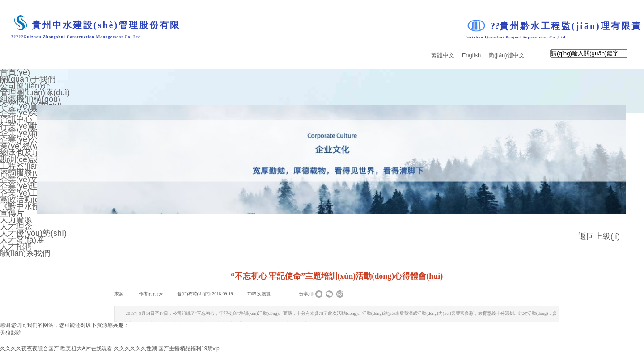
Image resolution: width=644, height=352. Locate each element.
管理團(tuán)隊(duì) (35, 92)
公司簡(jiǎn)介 (25, 86)
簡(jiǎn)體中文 (506, 55)
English (472, 55)
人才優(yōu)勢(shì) (33, 233)
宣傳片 (12, 213)
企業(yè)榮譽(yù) (30, 113)
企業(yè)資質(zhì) (31, 106)
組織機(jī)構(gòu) (30, 99)
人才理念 (16, 226)
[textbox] (589, 53)
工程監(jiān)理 (25, 166)
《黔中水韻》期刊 (32, 206)
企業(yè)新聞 (23, 133)
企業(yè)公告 (23, 139)
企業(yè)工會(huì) (31, 193)
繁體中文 (443, 55)
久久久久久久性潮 (136, 348)
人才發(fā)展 (22, 240)
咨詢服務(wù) (24, 173)
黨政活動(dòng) (28, 200)
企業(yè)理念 (23, 186)
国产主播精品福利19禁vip (189, 348)
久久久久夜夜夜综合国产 (30, 348)
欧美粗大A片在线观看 (86, 348)
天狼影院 (11, 333)
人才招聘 (16, 247)
